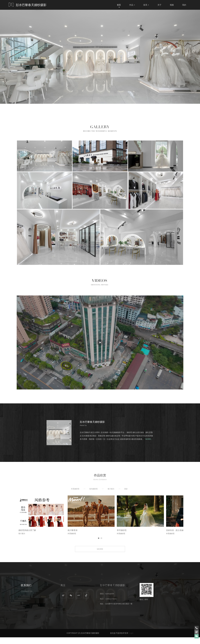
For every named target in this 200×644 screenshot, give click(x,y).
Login (131, 640)
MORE (100, 555)
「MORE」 (148, 439)
